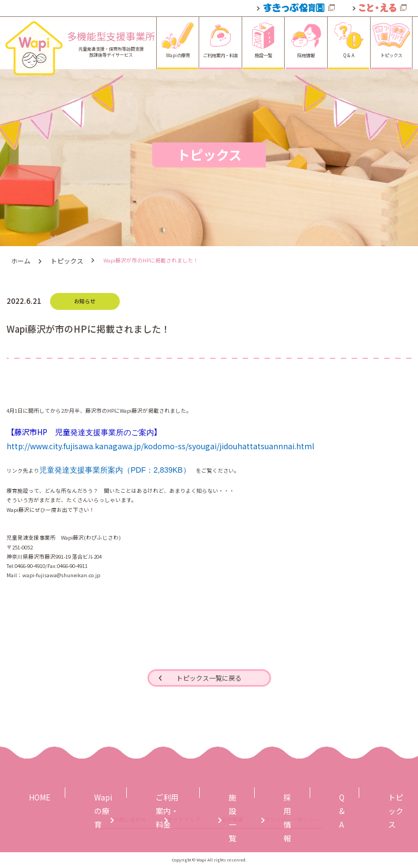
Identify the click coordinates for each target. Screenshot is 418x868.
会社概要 (244, 820)
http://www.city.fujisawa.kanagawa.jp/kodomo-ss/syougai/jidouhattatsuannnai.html (160, 444)
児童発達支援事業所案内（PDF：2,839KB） (115, 467)
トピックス (61, 259)
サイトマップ (158, 820)
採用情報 (276, 792)
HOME (36, 792)
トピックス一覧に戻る (209, 676)
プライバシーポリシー (341, 820)
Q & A (325, 792)
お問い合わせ (66, 820)
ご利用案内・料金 (158, 792)
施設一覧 (223, 792)
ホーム (19, 259)
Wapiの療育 (90, 792)
